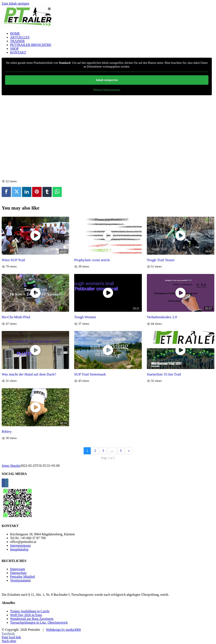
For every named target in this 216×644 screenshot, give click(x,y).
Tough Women (85, 317)
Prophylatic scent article (92, 260)
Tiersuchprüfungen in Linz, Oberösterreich (39, 622)
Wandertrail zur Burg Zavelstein (32, 619)
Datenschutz (18, 573)
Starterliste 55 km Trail (164, 374)
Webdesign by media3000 (63, 630)
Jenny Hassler (11, 466)
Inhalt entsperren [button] (107, 80)
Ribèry (7, 432)
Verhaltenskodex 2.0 (162, 317)
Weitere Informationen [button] (107, 90)
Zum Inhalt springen (15, 3)
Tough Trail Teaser (161, 260)
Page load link (11, 637)
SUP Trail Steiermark (90, 374)
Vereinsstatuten (20, 580)
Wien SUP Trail (13, 260)
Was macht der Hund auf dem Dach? (29, 374)
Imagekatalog (19, 549)
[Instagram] (7, 484)
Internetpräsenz (20, 546)
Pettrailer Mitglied (22, 577)
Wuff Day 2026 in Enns (26, 615)
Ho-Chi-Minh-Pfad (16, 317)
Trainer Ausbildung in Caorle (30, 611)
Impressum (18, 569)
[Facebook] (3, 484)
